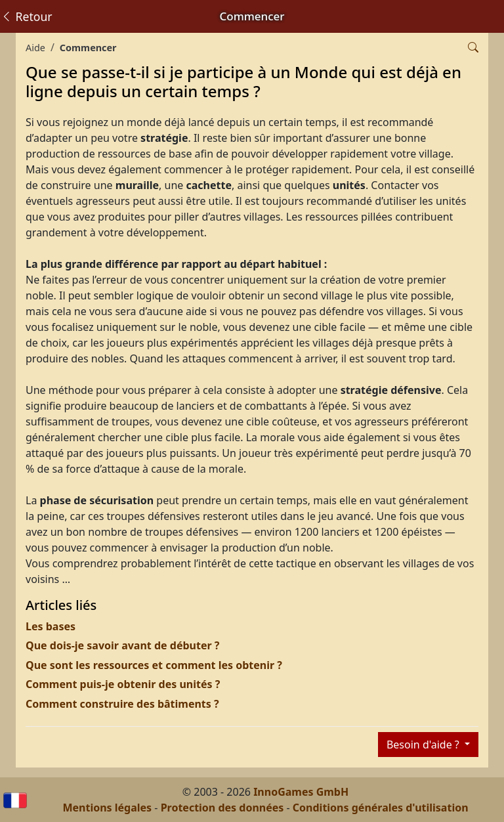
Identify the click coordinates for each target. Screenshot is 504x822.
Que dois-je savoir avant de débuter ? (122, 645)
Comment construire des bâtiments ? (122, 704)
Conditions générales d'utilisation (381, 808)
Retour (27, 16)
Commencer (88, 48)
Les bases (51, 626)
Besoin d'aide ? (424, 745)
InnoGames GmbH (301, 792)
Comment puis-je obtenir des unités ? (123, 684)
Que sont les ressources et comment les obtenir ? (154, 665)
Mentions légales (107, 808)
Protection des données (222, 808)
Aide (35, 48)
